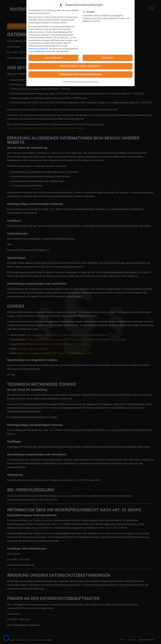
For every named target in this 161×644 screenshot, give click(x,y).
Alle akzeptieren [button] (53, 56)
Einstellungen (39, 50)
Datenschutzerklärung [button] (82, 80)
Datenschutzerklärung (38, 47)
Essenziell (90, 10)
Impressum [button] (94, 80)
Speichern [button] (108, 56)
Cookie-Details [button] (68, 80)
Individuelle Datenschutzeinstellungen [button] (80, 73)
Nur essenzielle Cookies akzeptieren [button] (80, 65)
